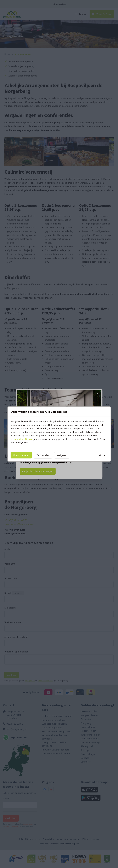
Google (29, 439)
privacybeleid (17, 439)
